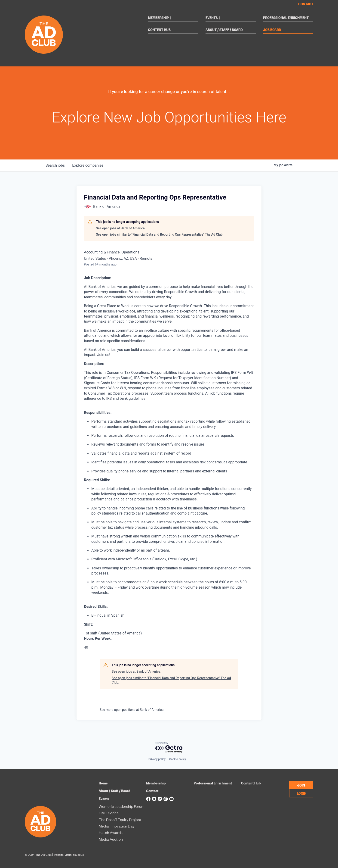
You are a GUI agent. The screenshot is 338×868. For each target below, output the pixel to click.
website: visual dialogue (69, 854)
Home (103, 783)
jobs (55, 165)
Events (214, 18)
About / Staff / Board (224, 30)
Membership (160, 18)
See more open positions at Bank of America (132, 710)
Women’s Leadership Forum (122, 806)
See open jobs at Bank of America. (121, 228)
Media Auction (111, 839)
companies (88, 165)
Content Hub (159, 30)
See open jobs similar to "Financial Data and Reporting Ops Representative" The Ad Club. (160, 234)
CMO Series (109, 813)
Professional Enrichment (286, 18)
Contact (306, 4)
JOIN (301, 785)
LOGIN (302, 793)
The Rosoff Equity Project (120, 820)
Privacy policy (157, 759)
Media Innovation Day (117, 826)
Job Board (272, 30)
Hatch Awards (111, 833)
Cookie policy (178, 759)
